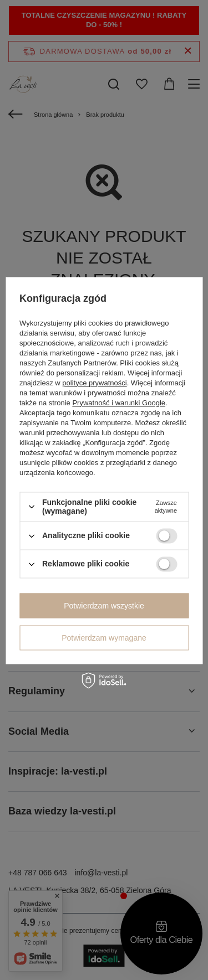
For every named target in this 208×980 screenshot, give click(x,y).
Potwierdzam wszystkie (104, 606)
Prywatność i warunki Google (119, 403)
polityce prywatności (94, 383)
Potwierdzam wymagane (104, 638)
